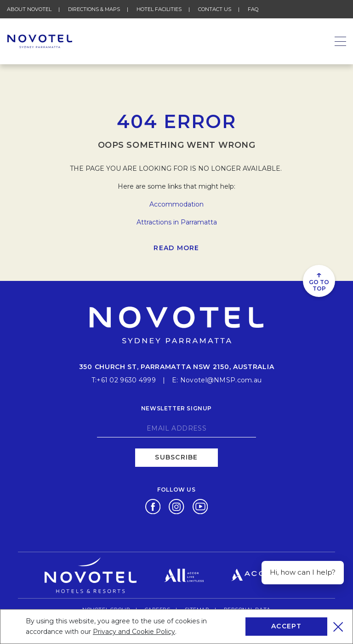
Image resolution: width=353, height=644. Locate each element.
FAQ (253, 9)
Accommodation (176, 204)
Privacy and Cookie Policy (134, 632)
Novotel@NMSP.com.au (221, 380)
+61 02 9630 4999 (126, 380)
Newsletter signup (176, 408)
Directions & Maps (94, 9)
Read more (176, 248)
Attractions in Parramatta (177, 222)
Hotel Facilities (159, 9)
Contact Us (215, 9)
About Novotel (29, 9)
